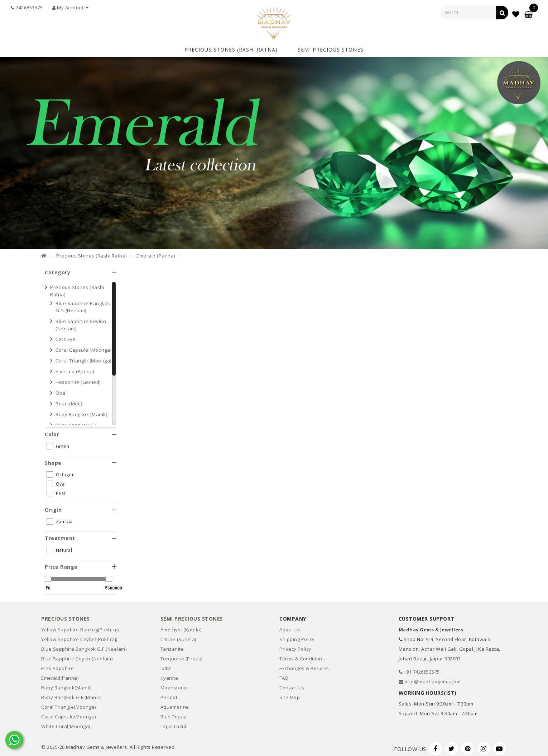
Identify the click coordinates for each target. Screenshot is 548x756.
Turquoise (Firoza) (182, 655)
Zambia (60, 518)
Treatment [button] (81, 535)
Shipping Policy (297, 636)
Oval (56, 481)
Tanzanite (172, 646)
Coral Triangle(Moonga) (68, 704)
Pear (56, 490)
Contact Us (292, 684)
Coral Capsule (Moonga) (83, 347)
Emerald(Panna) (60, 675)
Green (58, 443)
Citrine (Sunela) (178, 636)
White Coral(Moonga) (66, 723)
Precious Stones (66, 615)
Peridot (169, 694)
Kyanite (169, 675)
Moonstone (174, 684)
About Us (290, 626)
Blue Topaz (174, 713)
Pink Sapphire (58, 665)
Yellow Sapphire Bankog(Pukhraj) (80, 626)
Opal (61, 390)
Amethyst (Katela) (181, 626)
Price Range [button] (81, 563)
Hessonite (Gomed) (78, 379)
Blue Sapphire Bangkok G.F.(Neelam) (84, 646)
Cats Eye (66, 336)
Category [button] (81, 269)
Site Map (290, 694)
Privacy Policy (295, 646)
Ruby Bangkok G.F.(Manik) (71, 694)
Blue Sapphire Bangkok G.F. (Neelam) (83, 304)
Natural (59, 546)
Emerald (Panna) (156, 252)
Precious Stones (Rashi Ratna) (231, 48)
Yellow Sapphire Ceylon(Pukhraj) (79, 636)
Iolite (166, 665)
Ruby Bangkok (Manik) (81, 411)
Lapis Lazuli (174, 723)
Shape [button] (81, 459)
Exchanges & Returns (304, 665)
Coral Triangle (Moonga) (83, 357)
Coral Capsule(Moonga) (69, 713)
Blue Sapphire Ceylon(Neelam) (77, 655)
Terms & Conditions (302, 655)
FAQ (284, 675)
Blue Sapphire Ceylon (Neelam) (81, 322)
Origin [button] (81, 507)
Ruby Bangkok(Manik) (66, 684)
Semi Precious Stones (331, 48)
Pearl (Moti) (69, 400)
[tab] (81, 269)
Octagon (61, 471)
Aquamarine (175, 704)
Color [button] (81, 431)
